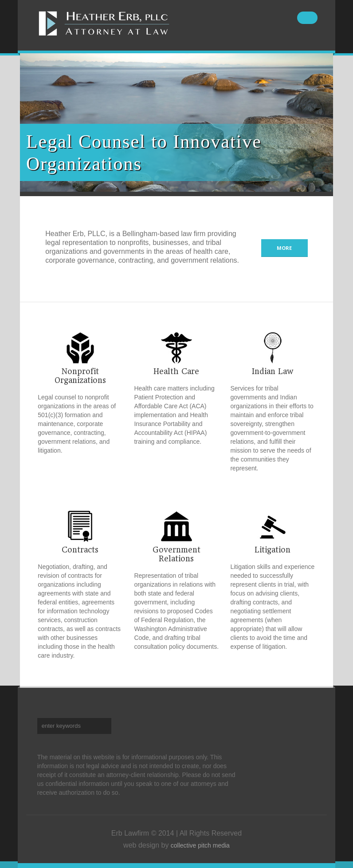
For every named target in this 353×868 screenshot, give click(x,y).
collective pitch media (200, 845)
